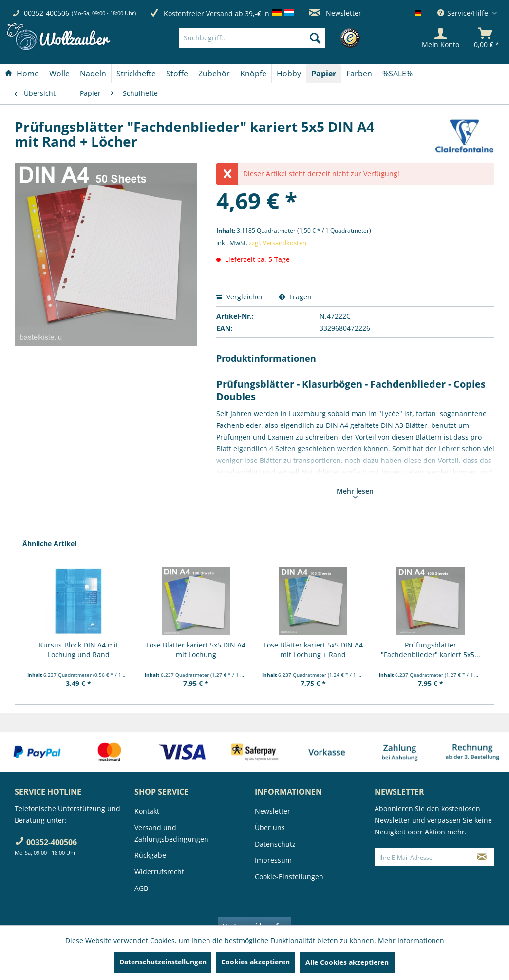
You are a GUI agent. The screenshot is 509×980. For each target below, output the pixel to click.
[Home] (22, 74)
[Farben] (359, 74)
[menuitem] (267, 38)
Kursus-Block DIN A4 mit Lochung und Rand (79, 650)
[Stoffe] (177, 74)
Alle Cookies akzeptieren (347, 962)
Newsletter (335, 13)
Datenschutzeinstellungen (163, 962)
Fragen (295, 297)
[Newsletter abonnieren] (482, 857)
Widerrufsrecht (159, 872)
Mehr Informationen (411, 940)
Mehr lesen (355, 492)
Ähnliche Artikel (49, 544)
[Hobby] (289, 74)
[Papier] (324, 74)
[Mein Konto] (441, 38)
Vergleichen (241, 297)
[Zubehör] (214, 74)
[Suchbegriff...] (252, 38)
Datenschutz (275, 844)
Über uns (270, 827)
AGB (141, 888)
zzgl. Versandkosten (278, 243)
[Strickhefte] (136, 74)
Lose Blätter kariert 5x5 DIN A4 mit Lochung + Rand (313, 650)
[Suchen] (315, 38)
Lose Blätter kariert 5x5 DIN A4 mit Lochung (196, 650)
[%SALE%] (397, 74)
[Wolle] (59, 74)
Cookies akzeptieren (255, 962)
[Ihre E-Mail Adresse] (423, 857)
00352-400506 (47, 13)
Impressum (273, 860)
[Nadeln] (93, 74)
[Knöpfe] (253, 74)
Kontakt (147, 811)
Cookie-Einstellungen (289, 877)
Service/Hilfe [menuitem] (464, 13)
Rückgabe (150, 855)
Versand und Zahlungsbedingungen (171, 833)
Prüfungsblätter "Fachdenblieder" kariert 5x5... (431, 650)
